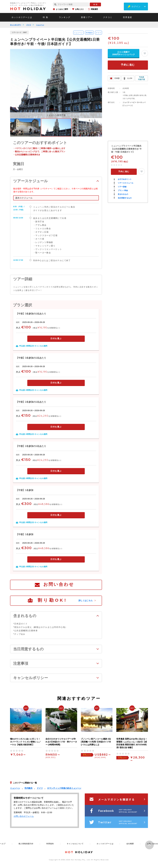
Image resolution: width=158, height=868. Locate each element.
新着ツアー (87, 17)
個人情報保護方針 (26, 844)
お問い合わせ (59, 584)
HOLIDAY (28, 9)
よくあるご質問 (62, 9)
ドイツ (29, 25)
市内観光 (89, 33)
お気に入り (79, 9)
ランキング (65, 17)
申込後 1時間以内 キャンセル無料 (33, 346)
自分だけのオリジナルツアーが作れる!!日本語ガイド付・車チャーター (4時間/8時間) (61, 742)
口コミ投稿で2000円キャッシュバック (123, 53)
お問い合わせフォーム (24, 816)
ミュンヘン (40, 25)
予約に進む (128, 65)
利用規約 (50, 844)
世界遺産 (128, 17)
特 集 (46, 17)
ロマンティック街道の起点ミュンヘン (64, 788)
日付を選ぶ (56, 338)
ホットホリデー (16, 25)
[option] (56, 84)
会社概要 (130, 844)
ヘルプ (3, 844)
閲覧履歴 (94, 9)
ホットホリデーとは (22, 17)
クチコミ (108, 17)
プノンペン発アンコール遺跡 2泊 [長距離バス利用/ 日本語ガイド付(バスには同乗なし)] (96, 742)
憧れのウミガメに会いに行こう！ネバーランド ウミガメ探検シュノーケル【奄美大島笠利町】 (25, 742)
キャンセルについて (75, 844)
